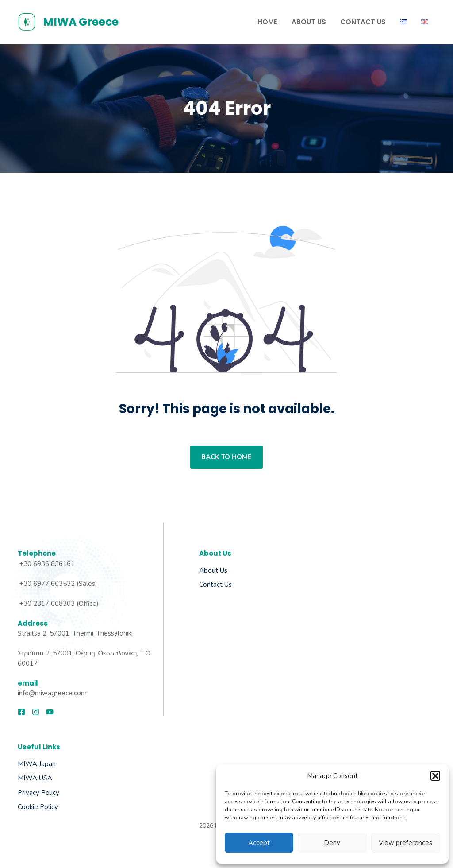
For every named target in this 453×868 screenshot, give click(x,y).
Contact (211, 585)
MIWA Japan (37, 764)
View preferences (405, 843)
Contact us (363, 22)
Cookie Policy (38, 807)
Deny (332, 843)
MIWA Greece (81, 22)
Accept (259, 843)
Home (267, 22)
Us (227, 585)
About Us (309, 22)
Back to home (226, 457)
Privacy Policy (38, 793)
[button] (435, 776)
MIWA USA (35, 778)
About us (213, 570)
